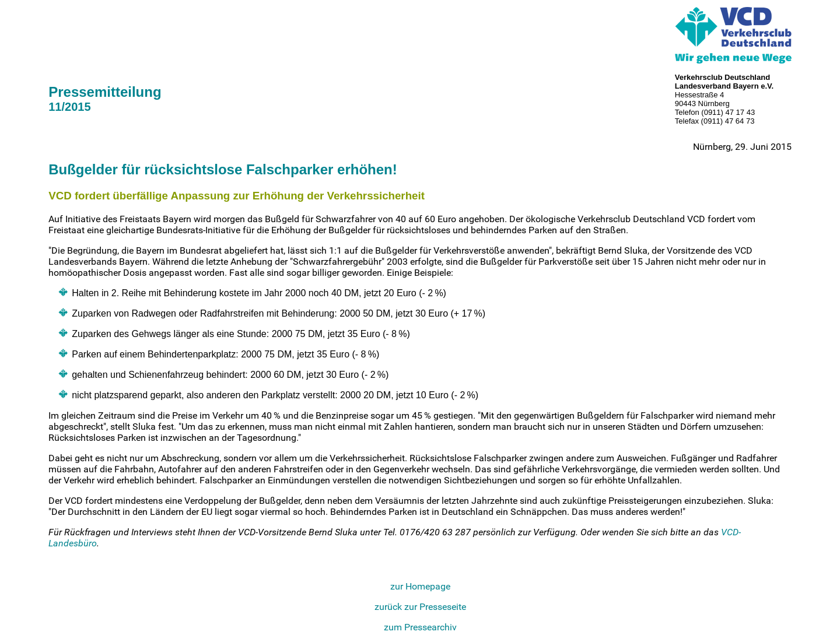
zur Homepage (420, 586)
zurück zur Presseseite (420, 607)
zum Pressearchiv (420, 627)
